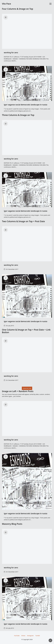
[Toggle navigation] (50, 4)
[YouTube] (17, 636)
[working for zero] (27, 31)
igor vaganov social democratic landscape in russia (26, 105)
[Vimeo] (23, 636)
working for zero (11, 53)
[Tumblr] (38, 636)
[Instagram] (30, 636)
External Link (27, 388)
